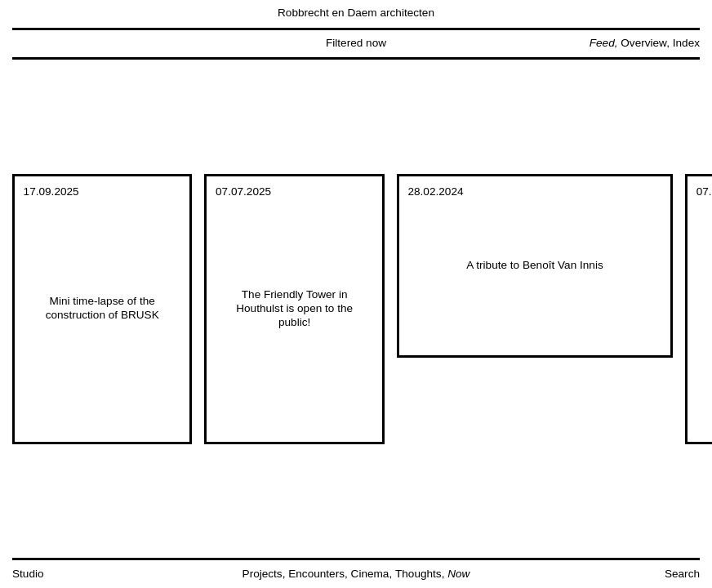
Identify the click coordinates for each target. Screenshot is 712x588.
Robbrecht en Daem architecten (356, 13)
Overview (643, 43)
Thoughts (418, 574)
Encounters (316, 574)
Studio (28, 574)
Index (686, 43)
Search (682, 574)
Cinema (370, 574)
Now (458, 574)
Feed (602, 43)
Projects (263, 574)
